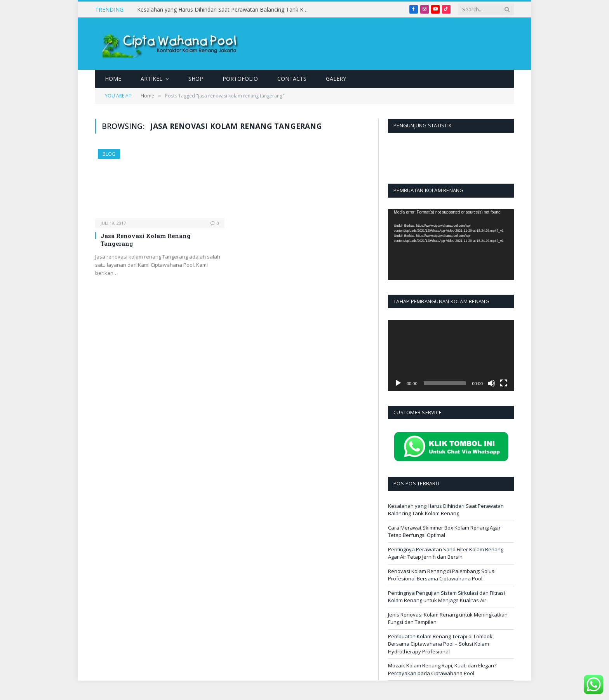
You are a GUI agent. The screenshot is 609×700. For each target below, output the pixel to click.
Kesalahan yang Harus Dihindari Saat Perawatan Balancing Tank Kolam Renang (224, 10)
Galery (336, 79)
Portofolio (240, 79)
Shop (196, 79)
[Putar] (398, 383)
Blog (109, 154)
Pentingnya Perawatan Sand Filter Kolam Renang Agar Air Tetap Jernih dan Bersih (446, 553)
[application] (451, 245)
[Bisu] (491, 383)
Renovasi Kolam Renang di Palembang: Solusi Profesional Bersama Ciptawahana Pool (442, 575)
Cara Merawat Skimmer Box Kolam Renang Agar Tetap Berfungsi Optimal (444, 532)
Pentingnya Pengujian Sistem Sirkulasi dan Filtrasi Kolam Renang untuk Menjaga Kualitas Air (446, 597)
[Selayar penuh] (504, 383)
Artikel (151, 79)
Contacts (292, 79)
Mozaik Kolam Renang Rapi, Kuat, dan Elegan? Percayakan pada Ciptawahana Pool (442, 669)
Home (113, 79)
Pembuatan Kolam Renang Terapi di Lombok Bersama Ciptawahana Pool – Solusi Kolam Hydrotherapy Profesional (440, 644)
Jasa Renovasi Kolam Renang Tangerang (146, 240)
